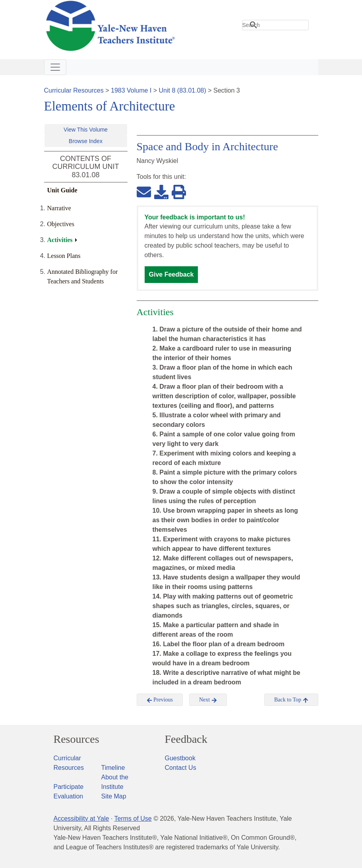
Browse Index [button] (86, 141)
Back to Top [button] (291, 700)
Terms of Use (133, 819)
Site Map (114, 796)
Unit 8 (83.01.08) (183, 90)
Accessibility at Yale (81, 819)
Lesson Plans (64, 256)
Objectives (61, 224)
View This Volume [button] (86, 130)
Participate (69, 787)
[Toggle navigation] (55, 67)
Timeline (113, 768)
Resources (76, 739)
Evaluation (69, 796)
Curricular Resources (74, 90)
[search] (275, 25)
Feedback (186, 739)
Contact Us (181, 768)
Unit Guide (62, 190)
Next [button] (208, 700)
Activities (60, 240)
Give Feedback (171, 274)
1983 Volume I (131, 90)
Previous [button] (160, 700)
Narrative (59, 208)
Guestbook (180, 758)
